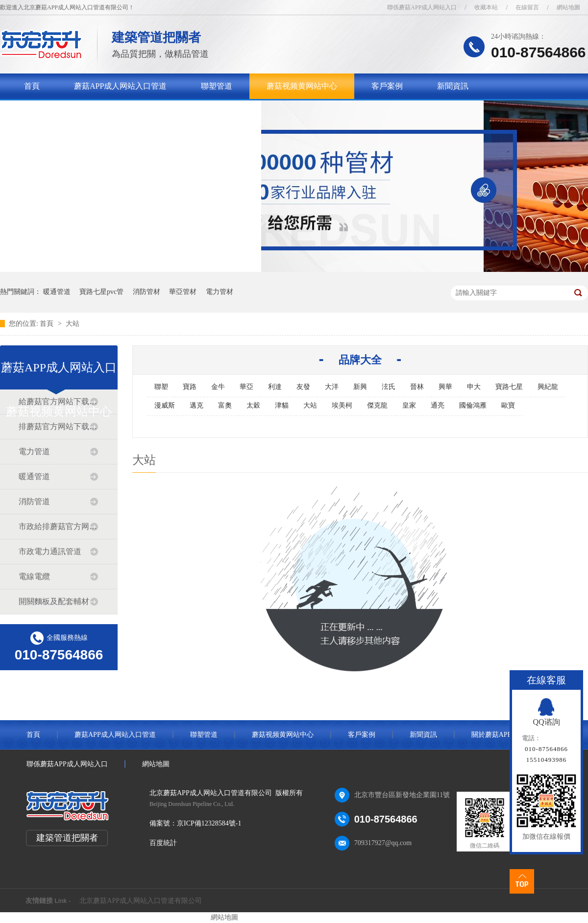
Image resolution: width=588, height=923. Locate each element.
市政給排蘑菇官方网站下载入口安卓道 (58, 526)
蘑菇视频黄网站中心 (302, 86)
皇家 (409, 405)
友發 (303, 387)
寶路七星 (509, 387)
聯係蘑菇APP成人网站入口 (422, 7)
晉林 (417, 387)
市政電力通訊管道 (50, 551)
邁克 (196, 405)
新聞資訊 (453, 86)
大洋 (332, 387)
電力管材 (220, 292)
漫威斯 (165, 405)
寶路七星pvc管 (101, 292)
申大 (474, 387)
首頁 (32, 86)
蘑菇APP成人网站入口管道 (120, 86)
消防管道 (34, 501)
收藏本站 (486, 7)
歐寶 (508, 405)
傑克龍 (377, 405)
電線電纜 (34, 576)
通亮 (438, 405)
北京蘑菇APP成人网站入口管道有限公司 (141, 901)
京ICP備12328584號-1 (209, 823)
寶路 (190, 387)
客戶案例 (387, 86)
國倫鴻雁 (473, 405)
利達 (275, 387)
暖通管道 (57, 292)
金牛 (218, 387)
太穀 (253, 405)
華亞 (246, 387)
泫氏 (389, 387)
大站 (73, 324)
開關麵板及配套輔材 (54, 601)
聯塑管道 (217, 86)
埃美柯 (342, 405)
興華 (445, 387)
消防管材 (147, 292)
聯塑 (161, 387)
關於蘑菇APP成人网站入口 (70, 111)
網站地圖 (568, 7)
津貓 (282, 405)
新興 (360, 387)
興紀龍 (548, 387)
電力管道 (34, 451)
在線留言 (527, 7)
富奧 (225, 405)
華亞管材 (183, 292)
